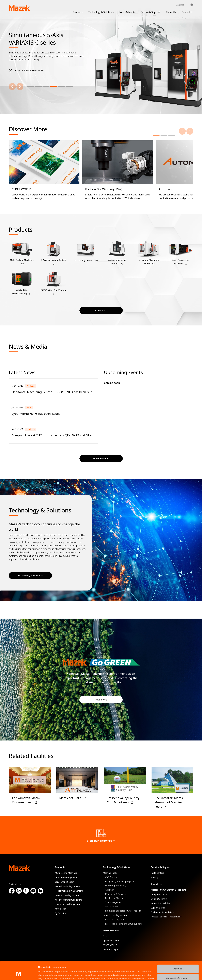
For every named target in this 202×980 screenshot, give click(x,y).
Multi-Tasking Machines (66, 873)
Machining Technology (116, 886)
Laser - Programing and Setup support (123, 924)
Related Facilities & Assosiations (166, 917)
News (106, 936)
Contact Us (188, 12)
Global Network (192, 5)
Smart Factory (112, 907)
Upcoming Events (111, 941)
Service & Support (151, 12)
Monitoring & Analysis (115, 894)
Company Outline (159, 894)
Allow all (178, 953)
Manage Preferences (178, 962)
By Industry (60, 913)
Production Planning (115, 898)
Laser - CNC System (114, 920)
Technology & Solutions (101, 12)
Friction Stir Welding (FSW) (67, 904)
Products (78, 12)
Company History (159, 899)
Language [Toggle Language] (180, 5)
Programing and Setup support (120, 881)
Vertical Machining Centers (67, 886)
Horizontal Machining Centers (69, 891)
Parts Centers (157, 873)
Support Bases (158, 908)
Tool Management (114, 902)
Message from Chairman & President (168, 890)
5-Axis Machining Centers (67, 877)
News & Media (127, 12)
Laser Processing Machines (68, 895)
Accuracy (109, 890)
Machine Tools (110, 873)
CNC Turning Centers (65, 882)
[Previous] (12, 87)
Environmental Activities (162, 912)
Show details (44, 974)
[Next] (20, 87)
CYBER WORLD (110, 945)
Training (155, 877)
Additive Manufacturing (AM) (68, 900)
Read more (101, 700)
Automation (61, 909)
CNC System (111, 877)
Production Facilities (160, 903)
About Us (171, 12)
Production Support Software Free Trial (123, 911)
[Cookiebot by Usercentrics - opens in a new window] (19, 974)
